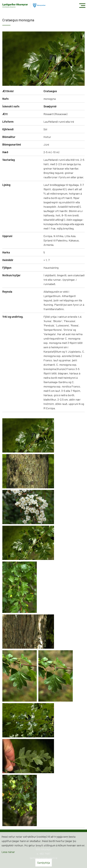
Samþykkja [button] (44, 863)
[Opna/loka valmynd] (82, 6)
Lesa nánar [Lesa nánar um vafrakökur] (8, 852)
